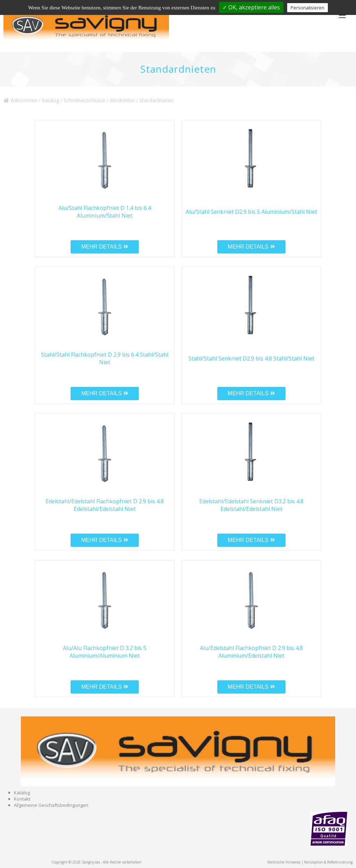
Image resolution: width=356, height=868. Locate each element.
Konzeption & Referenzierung (328, 862)
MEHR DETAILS (105, 247)
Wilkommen (20, 100)
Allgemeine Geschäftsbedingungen (51, 805)
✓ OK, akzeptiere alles (251, 7)
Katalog (50, 100)
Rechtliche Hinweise (284, 862)
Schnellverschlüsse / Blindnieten (99, 100)
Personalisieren (308, 8)
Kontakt (22, 799)
